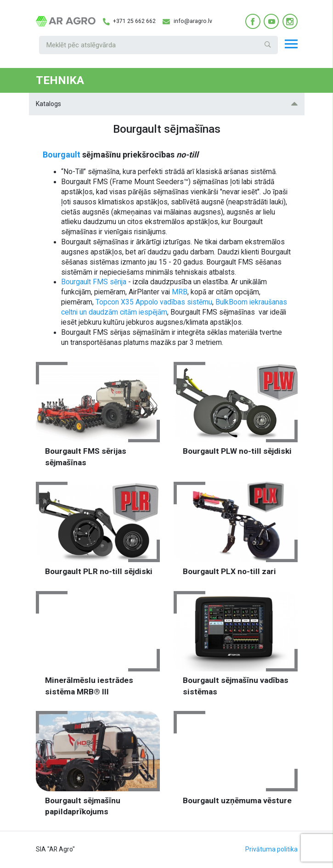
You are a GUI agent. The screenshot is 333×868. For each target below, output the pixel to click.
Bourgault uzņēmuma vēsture (237, 800)
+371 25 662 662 (129, 22)
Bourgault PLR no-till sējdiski (99, 571)
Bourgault (62, 155)
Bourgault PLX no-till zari (229, 571)
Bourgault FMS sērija (94, 282)
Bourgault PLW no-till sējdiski (237, 451)
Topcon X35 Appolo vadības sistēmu (154, 302)
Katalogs (167, 104)
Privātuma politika (271, 849)
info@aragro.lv (187, 22)
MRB (180, 292)
